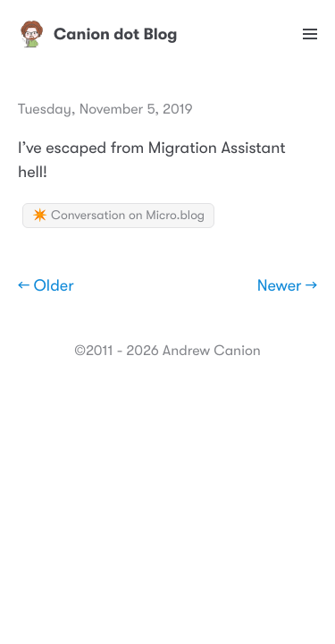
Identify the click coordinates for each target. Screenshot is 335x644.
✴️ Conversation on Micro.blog (118, 216)
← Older (46, 286)
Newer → (287, 286)
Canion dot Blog (98, 34)
